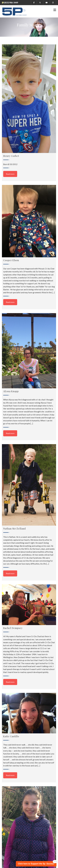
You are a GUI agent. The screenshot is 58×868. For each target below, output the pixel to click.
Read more (10, 174)
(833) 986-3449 (11, 3)
